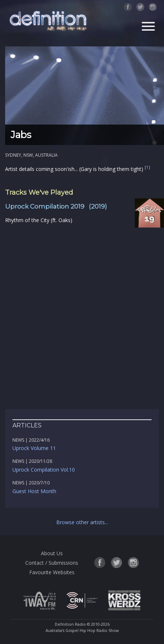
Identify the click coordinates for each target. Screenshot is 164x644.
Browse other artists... (82, 522)
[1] (147, 167)
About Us (52, 553)
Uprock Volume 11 (34, 448)
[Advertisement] (82, 317)
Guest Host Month (34, 491)
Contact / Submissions (52, 563)
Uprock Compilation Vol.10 (44, 470)
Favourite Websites (52, 572)
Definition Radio (70, 624)
